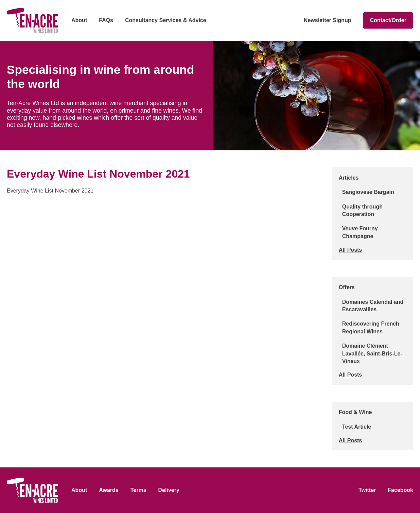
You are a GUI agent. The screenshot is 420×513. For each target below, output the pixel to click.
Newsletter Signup (328, 20)
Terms (138, 490)
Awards (109, 490)
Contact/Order (388, 20)
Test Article (357, 427)
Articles (349, 178)
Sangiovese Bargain (368, 192)
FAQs (106, 20)
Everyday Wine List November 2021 (50, 191)
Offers (347, 287)
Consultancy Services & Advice (166, 20)
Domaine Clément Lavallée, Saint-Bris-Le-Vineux (372, 353)
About (79, 20)
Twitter (367, 490)
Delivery (169, 490)
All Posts (350, 250)
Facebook (400, 490)
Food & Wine (355, 412)
